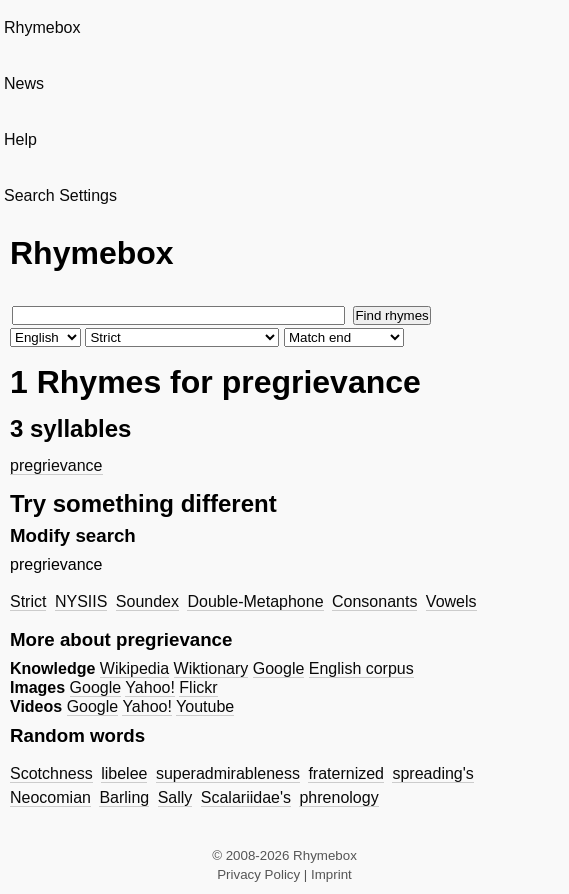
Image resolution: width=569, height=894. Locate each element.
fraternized (346, 773)
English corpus (361, 668)
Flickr (198, 687)
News (24, 83)
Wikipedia (134, 668)
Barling (124, 797)
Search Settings (60, 195)
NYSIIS (81, 601)
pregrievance (56, 465)
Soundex (147, 601)
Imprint (331, 874)
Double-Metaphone (255, 601)
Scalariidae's (246, 797)
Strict (28, 601)
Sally (175, 797)
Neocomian (50, 797)
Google (279, 668)
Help (20, 139)
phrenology (338, 797)
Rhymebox (42, 27)
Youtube (205, 706)
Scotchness (51, 773)
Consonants (374, 601)
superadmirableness (228, 773)
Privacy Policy (258, 874)
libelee (124, 773)
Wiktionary (211, 668)
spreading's (432, 773)
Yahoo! (150, 687)
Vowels (451, 601)
